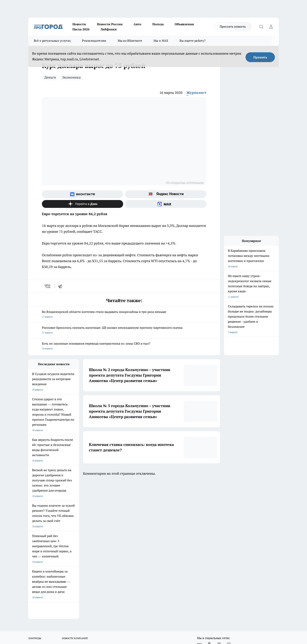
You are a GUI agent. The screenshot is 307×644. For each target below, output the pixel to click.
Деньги (50, 77)
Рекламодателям (94, 41)
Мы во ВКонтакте (130, 41)
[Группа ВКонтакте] (83, 194)
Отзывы (33, 527)
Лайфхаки (109, 29)
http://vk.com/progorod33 (43, 610)
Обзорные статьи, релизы (92, 527)
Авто (137, 24)
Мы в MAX (161, 41)
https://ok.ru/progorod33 (72, 610)
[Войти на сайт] (271, 27)
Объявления (184, 24)
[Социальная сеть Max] (166, 204)
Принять (260, 57)
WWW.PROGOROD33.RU (61, 549)
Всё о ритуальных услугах (52, 41)
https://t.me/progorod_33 (101, 610)
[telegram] (61, 286)
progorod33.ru (144, 600)
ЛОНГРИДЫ (35, 500)
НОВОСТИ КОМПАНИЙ (75, 500)
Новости (79, 24)
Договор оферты (37, 532)
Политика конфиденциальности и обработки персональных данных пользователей (146, 535)
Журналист (196, 93)
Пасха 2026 (81, 29)
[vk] (48, 286)
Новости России (110, 24)
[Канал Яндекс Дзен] (83, 204)
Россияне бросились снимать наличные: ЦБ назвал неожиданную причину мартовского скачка (124, 330)
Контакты (133, 527)
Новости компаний (88, 532)
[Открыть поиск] (261, 27)
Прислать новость (233, 26)
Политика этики (87, 522)
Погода (158, 24)
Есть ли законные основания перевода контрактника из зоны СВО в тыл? (124, 346)
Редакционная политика (140, 522)
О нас (31, 522)
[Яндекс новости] (166, 194)
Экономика (71, 77)
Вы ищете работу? (192, 41)
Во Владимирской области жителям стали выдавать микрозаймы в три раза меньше (124, 315)
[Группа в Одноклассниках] (209, 506)
